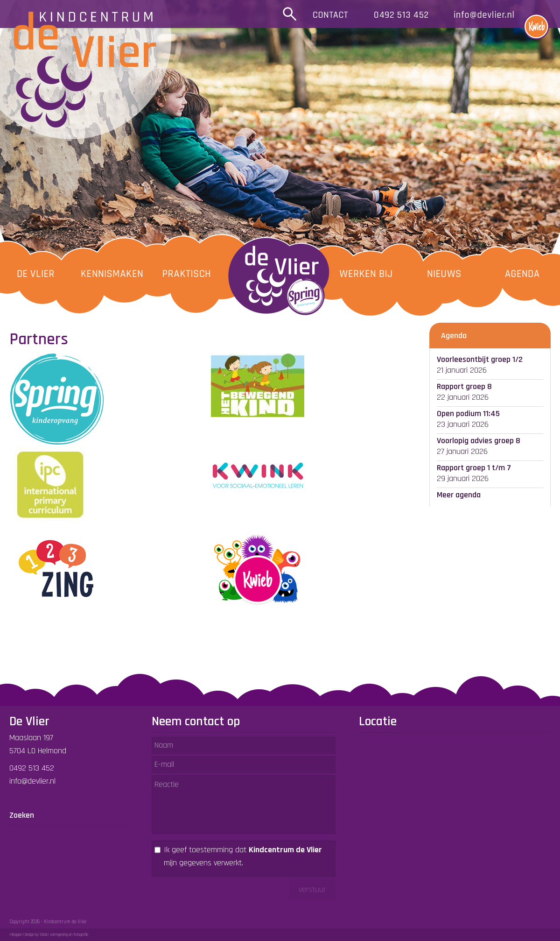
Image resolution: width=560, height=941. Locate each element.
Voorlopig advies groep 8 (479, 441)
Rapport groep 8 (464, 386)
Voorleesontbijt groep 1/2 (480, 359)
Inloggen (16, 935)
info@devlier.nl (32, 781)
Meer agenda (459, 495)
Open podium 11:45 (468, 414)
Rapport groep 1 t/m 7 (474, 468)
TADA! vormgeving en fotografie (64, 935)
